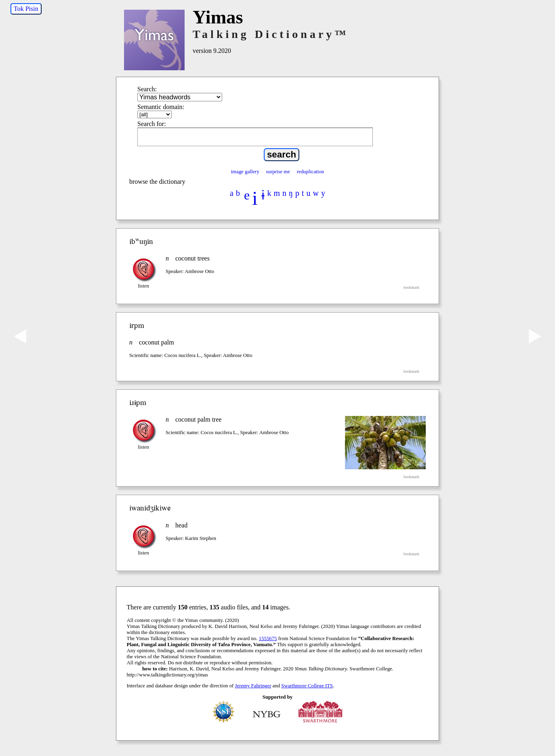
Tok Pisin (26, 9)
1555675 (268, 638)
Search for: (152, 124)
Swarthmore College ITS (307, 686)
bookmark (411, 287)
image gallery (245, 172)
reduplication (311, 172)
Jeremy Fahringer (253, 686)
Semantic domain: (161, 107)
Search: (147, 89)
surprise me (278, 172)
